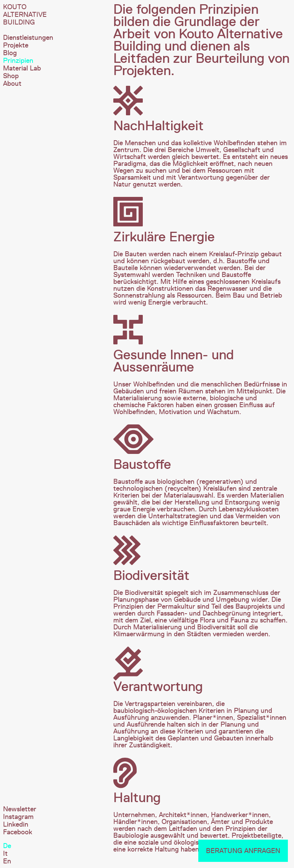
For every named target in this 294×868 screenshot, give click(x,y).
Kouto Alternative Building (25, 15)
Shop (11, 76)
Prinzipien (18, 61)
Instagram (18, 817)
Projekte (16, 45)
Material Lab (22, 68)
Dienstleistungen (28, 38)
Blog (10, 53)
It (5, 853)
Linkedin (16, 824)
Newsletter (20, 809)
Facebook (18, 832)
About (12, 84)
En (7, 861)
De (7, 846)
